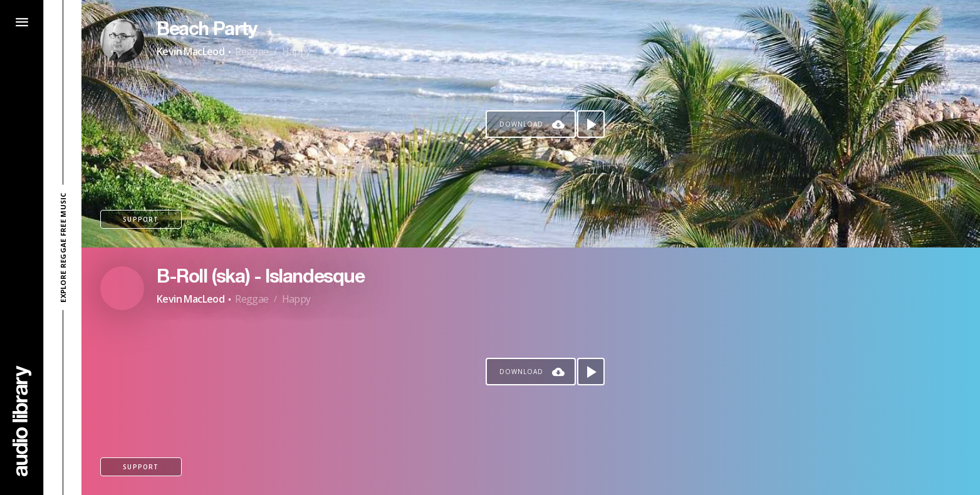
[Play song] (591, 124)
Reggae (252, 51)
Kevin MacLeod (190, 51)
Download (521, 124)
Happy (296, 51)
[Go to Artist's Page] (122, 41)
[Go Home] (22, 421)
